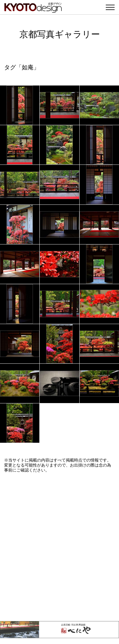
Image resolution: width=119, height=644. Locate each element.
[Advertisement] (59, 547)
